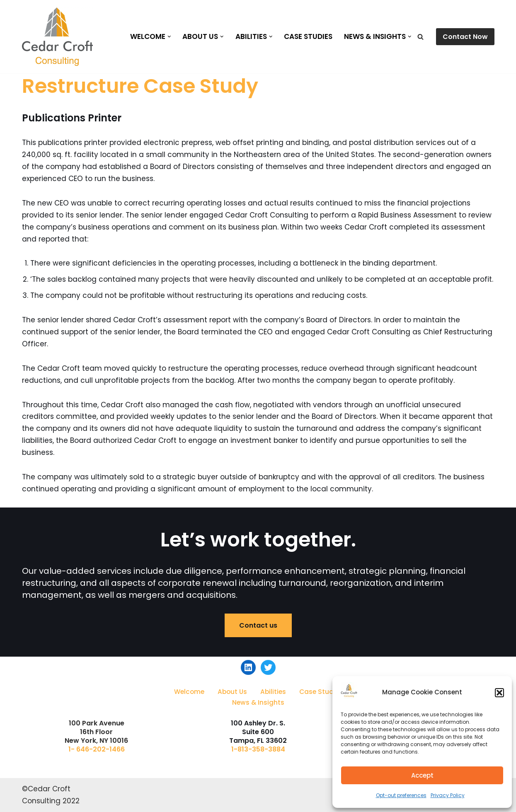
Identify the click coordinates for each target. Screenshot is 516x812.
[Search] (420, 37)
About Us (232, 692)
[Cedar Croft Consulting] (57, 37)
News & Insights (258, 702)
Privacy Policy (448, 795)
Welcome (189, 692)
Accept (422, 775)
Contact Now (465, 37)
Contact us (258, 625)
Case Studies (308, 36)
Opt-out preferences (401, 795)
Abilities (273, 692)
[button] (499, 693)
